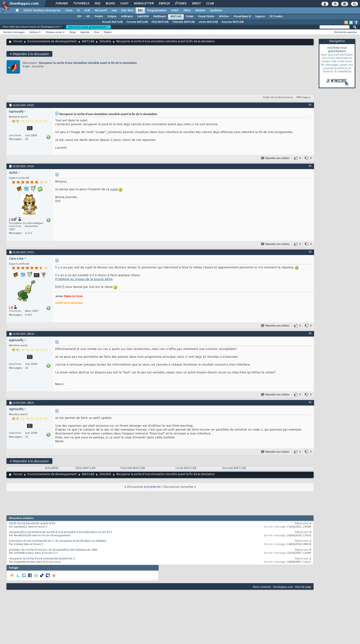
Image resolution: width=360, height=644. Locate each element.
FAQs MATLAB (85, 468)
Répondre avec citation (276, 158)
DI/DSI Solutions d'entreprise (42, 11)
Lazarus (260, 17)
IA (78, 11)
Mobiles (200, 11)
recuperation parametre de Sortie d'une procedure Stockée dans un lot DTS (61, 532)
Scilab (190, 17)
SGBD (175, 11)
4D (88, 17)
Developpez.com (283, 587)
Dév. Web (127, 11)
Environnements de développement (52, 42)
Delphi (99, 17)
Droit (196, 4)
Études (181, 4)
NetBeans (160, 17)
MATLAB (176, 17)
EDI (140, 11)
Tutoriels (81, 4)
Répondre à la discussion (29, 54)
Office (187, 11)
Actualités (52, 468)
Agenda (85, 32)
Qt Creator (276, 17)
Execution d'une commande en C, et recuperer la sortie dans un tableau (58, 541)
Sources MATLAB (233, 22)
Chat (124, 4)
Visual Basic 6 (242, 17)
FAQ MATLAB (160, 22)
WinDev (224, 17)
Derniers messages (14, 32)
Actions (34, 32)
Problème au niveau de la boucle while (84, 279)
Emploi (164, 4)
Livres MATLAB (208, 22)
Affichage (302, 97)
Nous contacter (262, 587)
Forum (18, 42)
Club (210, 4)
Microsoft (101, 11)
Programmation (157, 11)
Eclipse (112, 17)
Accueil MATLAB (112, 22)
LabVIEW (143, 17)
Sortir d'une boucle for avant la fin (32, 524)
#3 (310, 252)
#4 (310, 333)
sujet (114, 189)
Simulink (105, 42)
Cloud (69, 11)
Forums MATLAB (137, 22)
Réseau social (54, 32)
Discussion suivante (178, 487)
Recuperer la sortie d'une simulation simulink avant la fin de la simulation (88, 63)
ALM (87, 11)
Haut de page (303, 587)
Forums (61, 4)
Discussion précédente (144, 487)
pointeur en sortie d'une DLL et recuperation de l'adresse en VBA (53, 550)
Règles (108, 32)
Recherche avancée (346, 32)
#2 (310, 166)
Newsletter (143, 4)
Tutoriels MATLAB (184, 22)
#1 (310, 105)
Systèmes (216, 11)
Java (114, 11)
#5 (310, 402)
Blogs (110, 4)
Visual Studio (206, 17)
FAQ (97, 4)
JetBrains (127, 17)
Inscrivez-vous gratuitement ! (88, 27)
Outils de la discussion (277, 97)
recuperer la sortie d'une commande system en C (42, 559)
